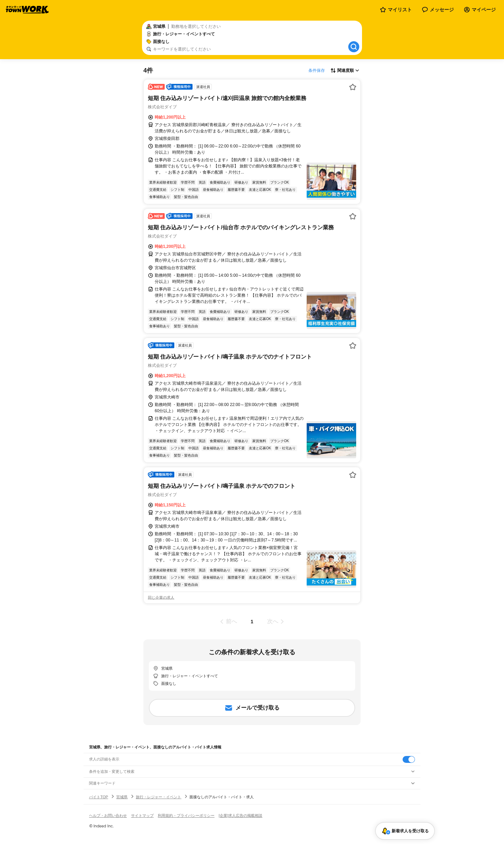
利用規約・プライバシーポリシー (186, 815)
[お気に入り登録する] (353, 87)
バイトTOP (98, 797)
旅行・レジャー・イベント (158, 797)
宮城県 (122, 797)
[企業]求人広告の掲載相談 (240, 815)
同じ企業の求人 (161, 598)
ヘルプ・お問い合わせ (108, 815)
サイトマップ (142, 815)
